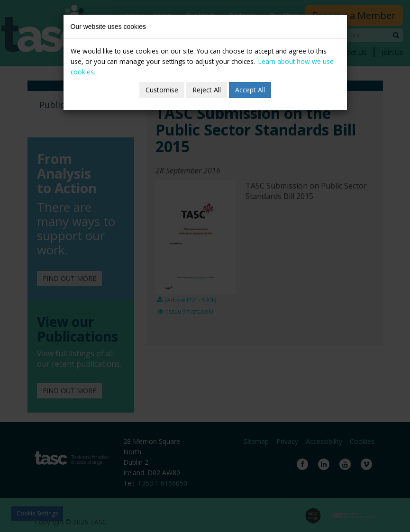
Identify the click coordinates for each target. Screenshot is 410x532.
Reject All (207, 90)
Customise (162, 90)
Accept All (250, 90)
